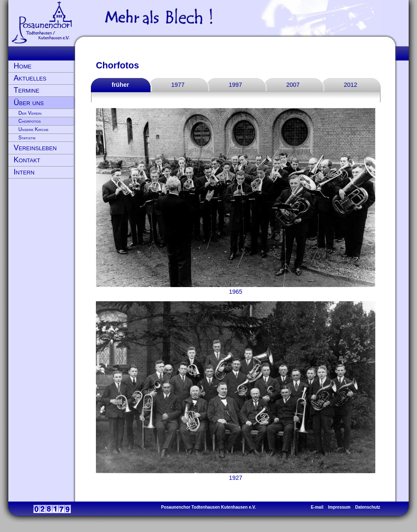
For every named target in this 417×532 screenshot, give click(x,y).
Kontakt (27, 160)
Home (23, 66)
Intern (24, 172)
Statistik (27, 138)
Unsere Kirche (33, 129)
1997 (235, 85)
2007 (293, 85)
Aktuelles (30, 78)
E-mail (317, 507)
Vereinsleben (35, 148)
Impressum (339, 507)
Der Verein (30, 113)
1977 (178, 85)
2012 (350, 85)
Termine (27, 90)
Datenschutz (368, 507)
